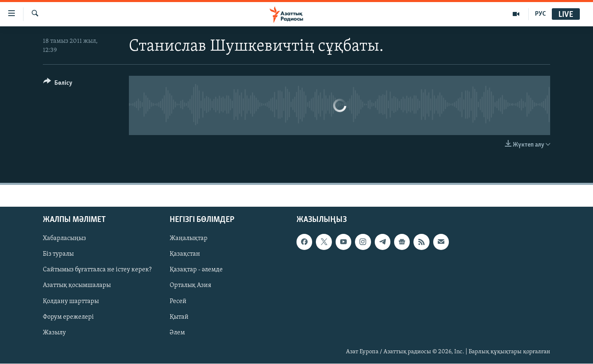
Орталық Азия (190, 286)
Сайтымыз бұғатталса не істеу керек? (97, 270)
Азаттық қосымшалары (77, 286)
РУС (540, 14)
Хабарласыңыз (64, 239)
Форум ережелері (68, 317)
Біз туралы (58, 254)
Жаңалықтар (189, 239)
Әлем (177, 333)
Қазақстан (185, 254)
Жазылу (54, 333)
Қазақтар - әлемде (196, 270)
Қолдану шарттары (71, 301)
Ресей (178, 301)
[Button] (58, 84)
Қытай (179, 317)
